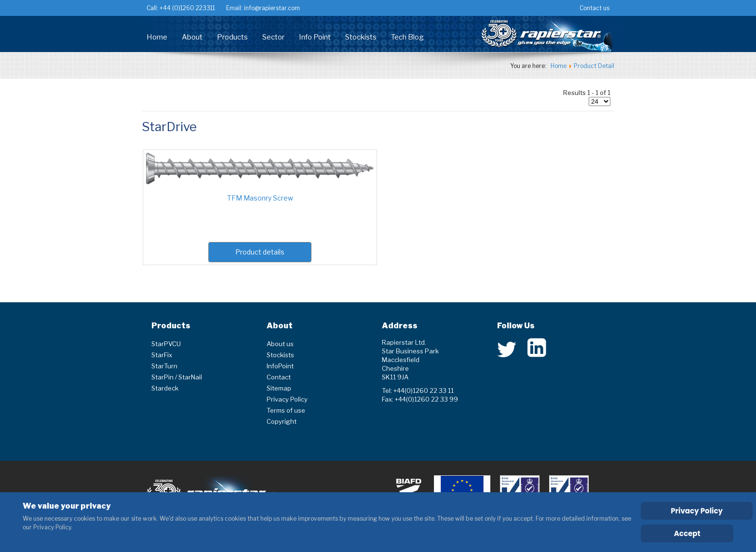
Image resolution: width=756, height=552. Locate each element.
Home (157, 37)
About (192, 37)
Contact (279, 377)
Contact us (594, 8)
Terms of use (286, 410)
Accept (687, 533)
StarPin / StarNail (177, 377)
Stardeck (165, 388)
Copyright (282, 421)
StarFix (162, 355)
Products (232, 37)
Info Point (315, 37)
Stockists (361, 37)
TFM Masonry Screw (260, 198)
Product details (260, 252)
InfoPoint (280, 366)
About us (280, 344)
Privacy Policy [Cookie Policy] (697, 511)
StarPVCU (166, 344)
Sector (273, 37)
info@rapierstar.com (271, 8)
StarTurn (164, 366)
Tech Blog (407, 37)
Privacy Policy (287, 399)
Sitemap (279, 388)
